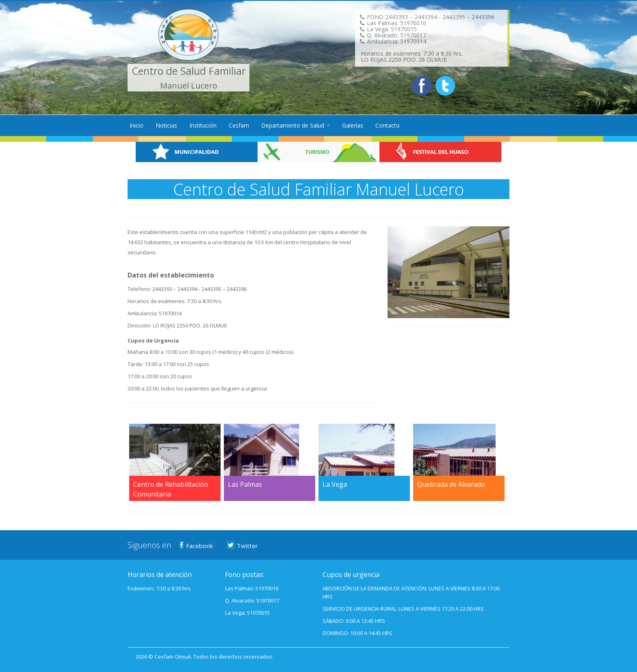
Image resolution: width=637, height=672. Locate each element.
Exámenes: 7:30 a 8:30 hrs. (160, 588)
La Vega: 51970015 (247, 613)
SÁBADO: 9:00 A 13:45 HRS (354, 621)
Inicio (136, 125)
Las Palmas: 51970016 (252, 588)
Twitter (243, 545)
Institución (203, 125)
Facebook (196, 545)
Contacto (388, 125)
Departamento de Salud (296, 125)
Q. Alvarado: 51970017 (252, 600)
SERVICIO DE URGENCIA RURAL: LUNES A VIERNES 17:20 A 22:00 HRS (403, 609)
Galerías (353, 125)
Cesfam (239, 125)
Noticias (166, 125)
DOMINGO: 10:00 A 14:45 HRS (357, 633)
